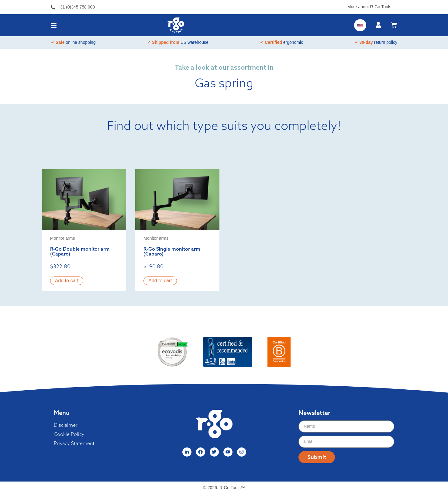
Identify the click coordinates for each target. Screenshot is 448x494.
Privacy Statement (74, 443)
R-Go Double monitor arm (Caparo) (80, 251)
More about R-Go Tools (369, 7)
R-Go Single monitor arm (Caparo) (172, 251)
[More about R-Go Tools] (395, 6)
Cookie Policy (69, 434)
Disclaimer (66, 425)
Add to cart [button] (67, 281)
